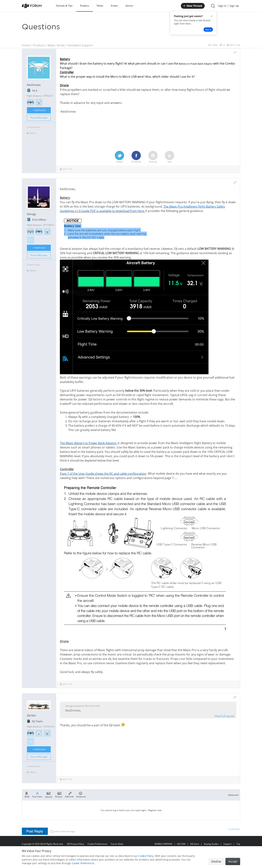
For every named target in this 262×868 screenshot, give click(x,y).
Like (169, 157)
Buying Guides (211, 844)
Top (238, 844)
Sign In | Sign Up (229, 6)
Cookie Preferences (97, 844)
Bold (27, 794)
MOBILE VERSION (163, 844)
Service (129, 6)
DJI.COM (181, 844)
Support (227, 844)
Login (143, 810)
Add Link (69, 794)
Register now (155, 810)
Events (114, 6)
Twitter (119, 157)
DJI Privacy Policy (75, 844)
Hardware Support (80, 45)
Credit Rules (234, 829)
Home (26, 45)
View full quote (224, 716)
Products (85, 6)
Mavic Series (56, 45)
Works (100, 6)
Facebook (136, 157)
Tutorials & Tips (64, 6)
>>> (30, 240)
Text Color (37, 794)
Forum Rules (117, 844)
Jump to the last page (63, 831)
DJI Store (195, 844)
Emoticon (81, 794)
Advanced (233, 795)
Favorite (153, 157)
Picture (59, 794)
